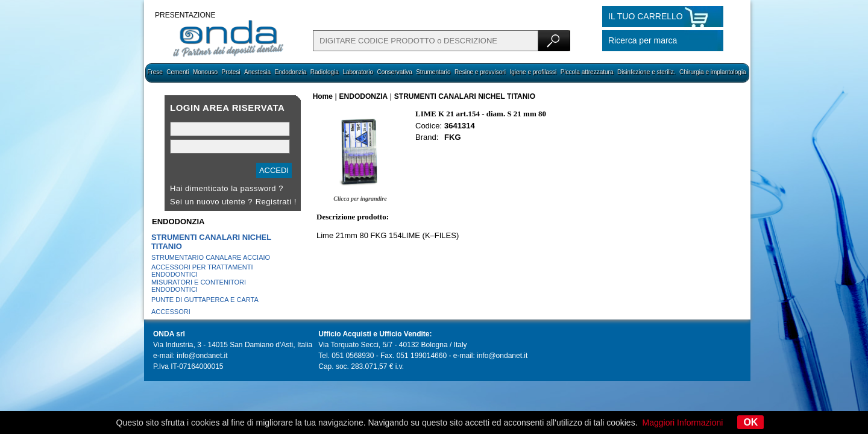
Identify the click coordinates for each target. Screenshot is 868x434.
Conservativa (394, 72)
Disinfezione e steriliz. (646, 72)
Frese (155, 72)
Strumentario (433, 72)
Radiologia (325, 72)
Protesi (231, 72)
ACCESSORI (171, 312)
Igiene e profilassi (533, 72)
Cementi (178, 72)
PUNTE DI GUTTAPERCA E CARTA (205, 300)
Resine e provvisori (480, 72)
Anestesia (257, 72)
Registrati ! (276, 202)
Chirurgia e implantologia (713, 72)
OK (750, 422)
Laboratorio (358, 72)
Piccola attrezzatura (587, 72)
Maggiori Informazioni (683, 423)
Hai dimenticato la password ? (227, 188)
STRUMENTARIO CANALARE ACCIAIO (211, 257)
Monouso (205, 72)
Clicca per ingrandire (360, 199)
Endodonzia (290, 72)
